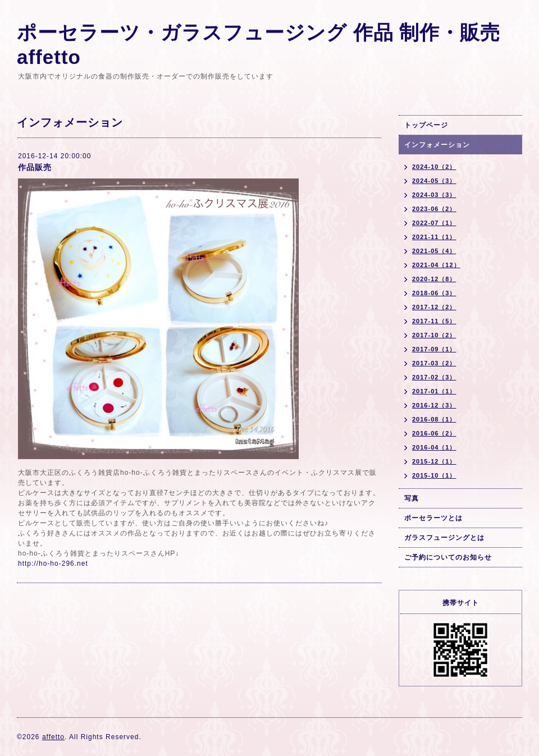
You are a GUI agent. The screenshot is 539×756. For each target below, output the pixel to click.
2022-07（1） (434, 223)
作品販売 (35, 167)
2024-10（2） (434, 167)
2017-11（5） (434, 321)
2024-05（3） (434, 181)
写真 (412, 498)
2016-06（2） (434, 433)
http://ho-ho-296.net (53, 563)
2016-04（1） (434, 447)
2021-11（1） (434, 237)
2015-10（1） (434, 475)
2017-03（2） (434, 363)
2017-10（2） (434, 335)
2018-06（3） (434, 293)
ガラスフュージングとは (444, 538)
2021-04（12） (436, 265)
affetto (53, 737)
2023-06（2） (434, 209)
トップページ (426, 125)
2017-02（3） (434, 377)
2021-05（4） (434, 251)
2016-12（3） (434, 405)
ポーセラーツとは (433, 518)
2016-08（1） (434, 419)
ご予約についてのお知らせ (448, 557)
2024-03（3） (434, 195)
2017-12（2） (434, 307)
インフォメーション (437, 145)
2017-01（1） (434, 391)
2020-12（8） (434, 279)
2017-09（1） (434, 349)
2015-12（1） (434, 461)
